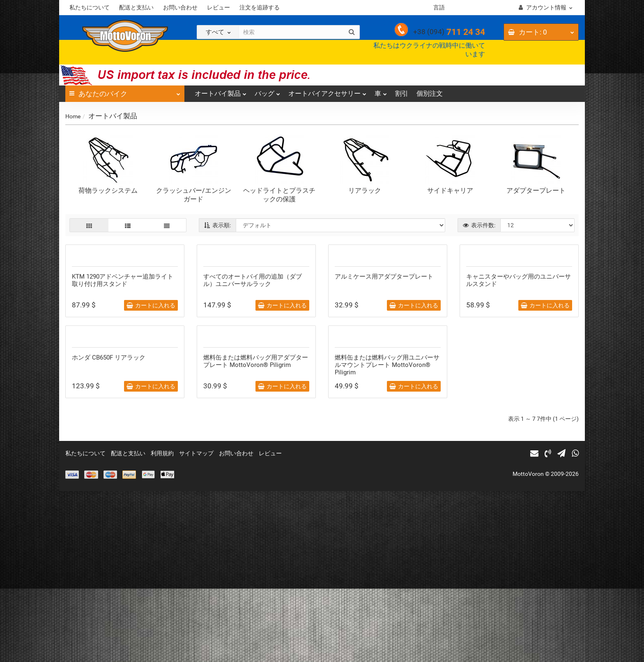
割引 (402, 93)
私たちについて (90, 7)
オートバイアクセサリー (327, 91)
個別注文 (430, 93)
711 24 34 (449, 32)
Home (73, 116)
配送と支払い (136, 7)
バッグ (267, 91)
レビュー (218, 7)
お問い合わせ (180, 7)
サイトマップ (196, 624)
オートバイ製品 (221, 91)
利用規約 (162, 624)
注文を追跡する (260, 7)
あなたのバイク (125, 92)
